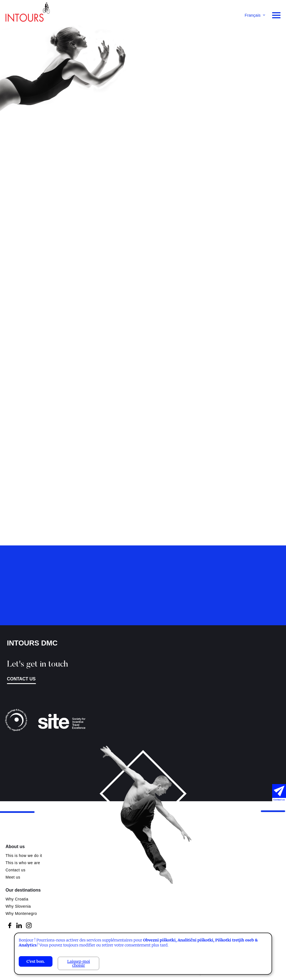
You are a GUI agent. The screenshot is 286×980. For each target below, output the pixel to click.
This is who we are (23, 863)
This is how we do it (24, 856)
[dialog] (143, 954)
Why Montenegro (21, 913)
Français (253, 15)
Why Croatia (17, 899)
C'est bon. (36, 961)
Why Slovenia (18, 906)
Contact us (15, 870)
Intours (28, 14)
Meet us (13, 877)
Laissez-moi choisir (79, 963)
